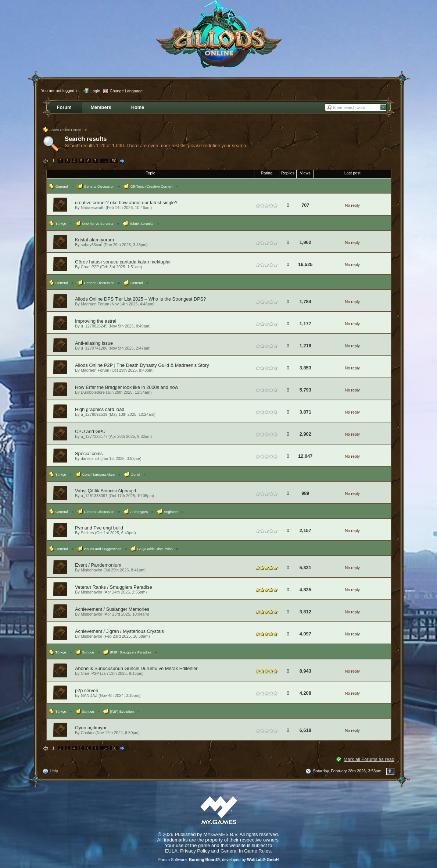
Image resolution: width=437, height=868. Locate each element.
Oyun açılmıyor (91, 728)
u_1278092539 (94, 414)
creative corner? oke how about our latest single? (126, 203)
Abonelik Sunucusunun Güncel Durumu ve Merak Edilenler (136, 668)
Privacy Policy (195, 851)
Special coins (89, 454)
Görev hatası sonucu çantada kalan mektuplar (123, 262)
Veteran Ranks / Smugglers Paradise (114, 587)
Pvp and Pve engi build (99, 528)
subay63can (92, 245)
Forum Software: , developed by (219, 860)
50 (114, 161)
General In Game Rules (246, 851)
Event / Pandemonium (98, 565)
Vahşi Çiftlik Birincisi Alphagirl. (106, 491)
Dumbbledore (93, 392)
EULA (171, 851)
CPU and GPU (90, 431)
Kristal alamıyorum (94, 240)
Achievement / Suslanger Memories (112, 609)
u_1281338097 (94, 496)
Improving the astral (96, 321)
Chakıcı (88, 733)
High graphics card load (100, 409)
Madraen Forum (95, 304)
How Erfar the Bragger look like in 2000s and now (127, 387)
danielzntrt (90, 458)
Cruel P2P (90, 267)
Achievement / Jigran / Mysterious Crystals (119, 631)
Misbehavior (92, 570)
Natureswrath (93, 208)
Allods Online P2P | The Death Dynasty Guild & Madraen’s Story (142, 365)
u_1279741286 (94, 348)
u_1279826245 (94, 326)
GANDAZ (89, 695)
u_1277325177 (94, 436)
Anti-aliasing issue (94, 343)
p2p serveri (87, 690)
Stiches (87, 533)
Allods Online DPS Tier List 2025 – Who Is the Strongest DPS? (140, 299)
